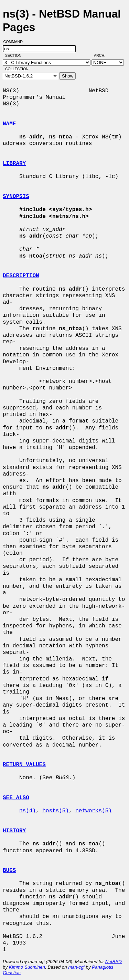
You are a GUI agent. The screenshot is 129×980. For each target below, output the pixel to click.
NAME (9, 124)
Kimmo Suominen (27, 967)
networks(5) (94, 811)
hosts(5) (56, 811)
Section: (15, 55)
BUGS (9, 870)
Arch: (103, 55)
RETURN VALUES (24, 765)
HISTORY (14, 831)
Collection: (17, 69)
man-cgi (76, 967)
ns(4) (28, 811)
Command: (16, 42)
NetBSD (114, 962)
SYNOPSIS (16, 197)
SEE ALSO (16, 798)
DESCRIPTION (21, 276)
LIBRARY (14, 164)
